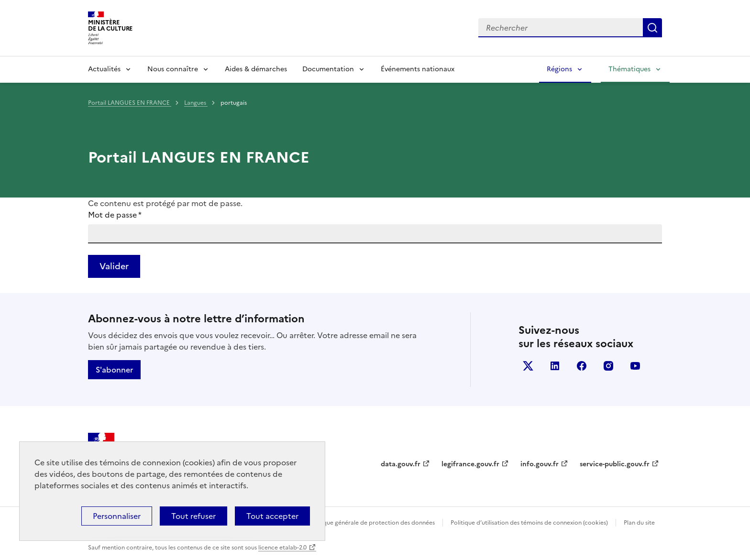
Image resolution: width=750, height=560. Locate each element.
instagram (608, 366)
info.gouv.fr (540, 464)
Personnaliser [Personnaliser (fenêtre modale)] (117, 516)
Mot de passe (115, 215)
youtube (635, 366)
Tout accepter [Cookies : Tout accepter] (272, 516)
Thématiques (629, 69)
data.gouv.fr (401, 464)
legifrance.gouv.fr (470, 464)
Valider (114, 266)
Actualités (104, 69)
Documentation (328, 69)
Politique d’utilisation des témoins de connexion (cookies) (529, 523)
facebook (582, 366)
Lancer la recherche (652, 28)
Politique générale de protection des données (372, 523)
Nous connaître (173, 69)
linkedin (555, 366)
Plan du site (639, 523)
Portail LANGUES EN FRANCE (130, 103)
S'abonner (114, 370)
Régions (559, 69)
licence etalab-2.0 (282, 548)
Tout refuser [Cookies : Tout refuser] (193, 516)
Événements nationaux (418, 69)
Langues (196, 103)
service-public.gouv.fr (615, 464)
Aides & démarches (256, 69)
